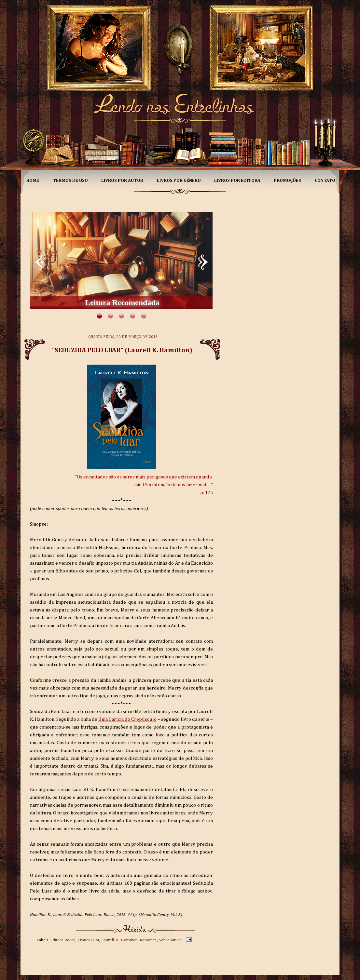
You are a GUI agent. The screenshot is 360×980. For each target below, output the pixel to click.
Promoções (287, 181)
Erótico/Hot (88, 940)
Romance (148, 940)
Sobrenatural (171, 940)
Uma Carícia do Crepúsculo (127, 719)
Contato (325, 181)
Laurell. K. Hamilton (119, 940)
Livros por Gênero (179, 181)
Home (33, 181)
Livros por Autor (122, 181)
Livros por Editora (237, 181)
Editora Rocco (63, 940)
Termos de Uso (70, 181)
